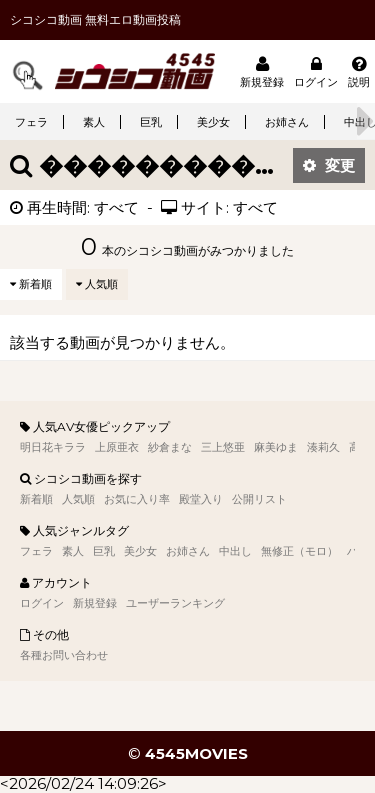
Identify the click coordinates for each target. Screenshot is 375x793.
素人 (94, 122)
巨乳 (151, 122)
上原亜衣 (117, 447)
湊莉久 (323, 447)
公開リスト (259, 499)
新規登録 (262, 71)
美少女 (213, 122)
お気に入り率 (137, 499)
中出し (235, 551)
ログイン (316, 71)
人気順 (97, 284)
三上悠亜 (223, 447)
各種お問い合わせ (64, 655)
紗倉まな (170, 447)
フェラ (31, 122)
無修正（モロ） (299, 551)
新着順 (31, 284)
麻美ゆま (276, 447)
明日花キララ (53, 447)
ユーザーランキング (175, 603)
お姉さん (287, 122)
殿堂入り (201, 499)
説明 (359, 71)
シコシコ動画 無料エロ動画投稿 (95, 19)
